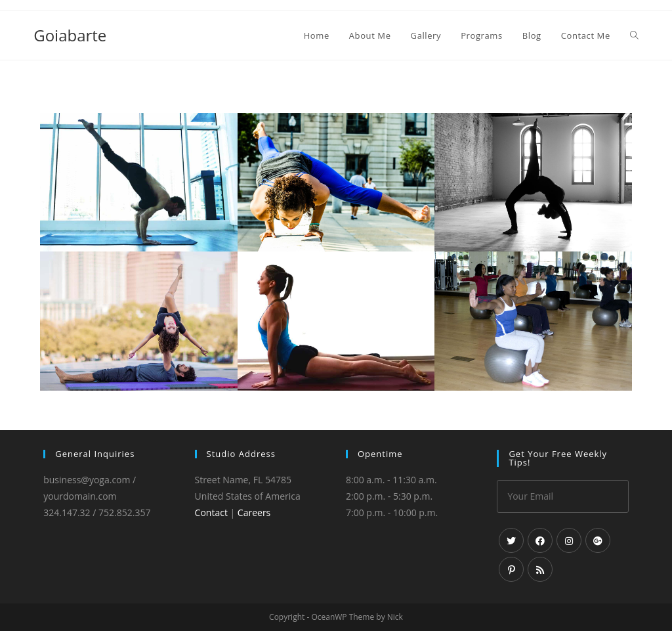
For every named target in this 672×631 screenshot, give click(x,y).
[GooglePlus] (598, 540)
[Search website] (634, 35)
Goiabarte (70, 35)
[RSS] (540, 569)
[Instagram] (569, 540)
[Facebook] (540, 540)
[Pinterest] (511, 569)
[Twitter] (511, 540)
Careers (254, 512)
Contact (211, 512)
